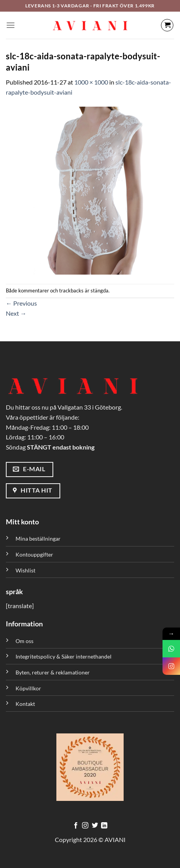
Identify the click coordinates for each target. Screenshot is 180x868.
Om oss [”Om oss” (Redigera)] (24, 641)
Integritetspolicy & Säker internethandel (64, 656)
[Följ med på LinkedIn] (104, 826)
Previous (21, 303)
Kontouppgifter (34, 554)
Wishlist (25, 570)
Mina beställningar (39, 539)
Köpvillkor (28, 688)
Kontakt (25, 704)
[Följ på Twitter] (95, 826)
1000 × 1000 (91, 82)
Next (16, 313)
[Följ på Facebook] (76, 826)
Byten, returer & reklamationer (53, 672)
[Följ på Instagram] (85, 826)
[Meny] (10, 25)
